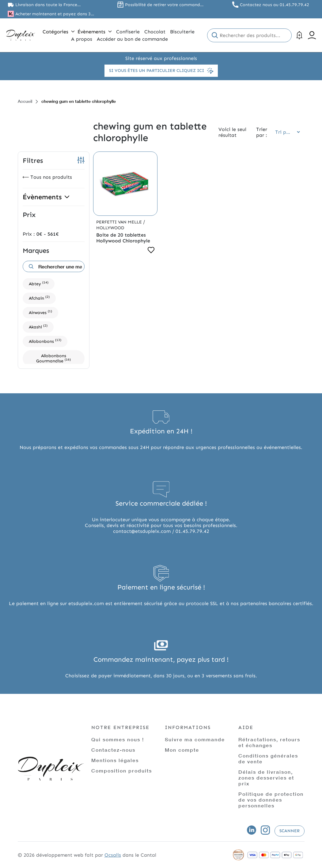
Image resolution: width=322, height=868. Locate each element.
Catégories (59, 32)
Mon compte (182, 750)
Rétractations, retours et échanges (269, 742)
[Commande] (286, 132)
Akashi (38, 326)
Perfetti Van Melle (120, 222)
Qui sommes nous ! (118, 739)
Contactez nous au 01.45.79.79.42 (275, 5)
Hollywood (110, 228)
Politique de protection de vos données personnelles (271, 800)
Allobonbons (45, 341)
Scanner (290, 831)
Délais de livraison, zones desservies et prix (266, 778)
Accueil (25, 101)
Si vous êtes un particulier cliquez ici (161, 71)
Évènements (95, 32)
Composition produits (122, 771)
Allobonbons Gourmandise (53, 358)
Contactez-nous (113, 750)
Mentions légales (115, 760)
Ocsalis (113, 855)
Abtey (39, 283)
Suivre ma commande (195, 739)
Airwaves (40, 312)
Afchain (39, 298)
